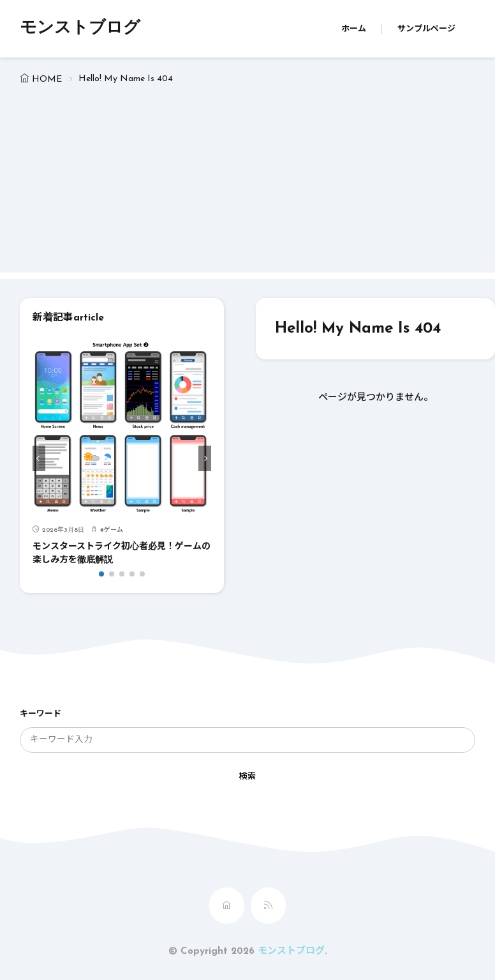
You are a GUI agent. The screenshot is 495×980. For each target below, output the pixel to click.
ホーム (354, 29)
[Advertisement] (248, 183)
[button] (39, 458)
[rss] (268, 906)
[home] (227, 906)
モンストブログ (80, 29)
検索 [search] (247, 777)
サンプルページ (426, 29)
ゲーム (114, 530)
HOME (47, 79)
